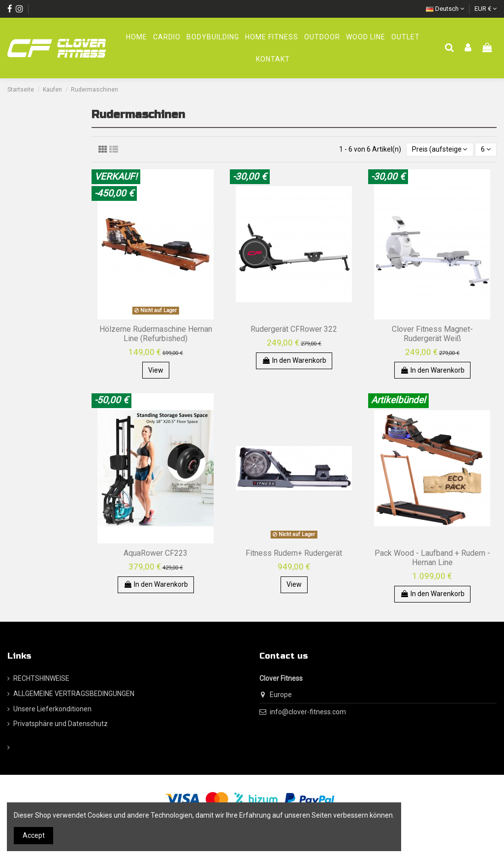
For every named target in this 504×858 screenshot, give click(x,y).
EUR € (486, 9)
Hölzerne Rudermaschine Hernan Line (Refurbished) (156, 334)
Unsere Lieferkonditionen (52, 709)
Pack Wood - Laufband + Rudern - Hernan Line (432, 558)
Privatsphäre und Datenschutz (61, 724)
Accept (34, 835)
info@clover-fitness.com (308, 712)
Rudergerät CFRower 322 (294, 329)
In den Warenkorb (294, 360)
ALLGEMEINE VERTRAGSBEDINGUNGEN (74, 694)
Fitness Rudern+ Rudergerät (294, 553)
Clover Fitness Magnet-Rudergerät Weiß (432, 334)
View (156, 370)
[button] (322, 37)
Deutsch (445, 9)
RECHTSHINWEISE (41, 678)
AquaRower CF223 (156, 553)
